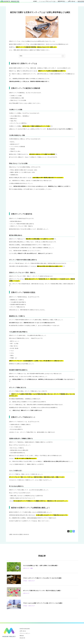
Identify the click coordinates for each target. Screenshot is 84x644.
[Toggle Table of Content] (62, 56)
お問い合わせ (72, 3)
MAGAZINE (80, 3)
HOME (43, 3)
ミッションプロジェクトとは (53, 3)
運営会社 (22, 636)
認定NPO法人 (64, 3)
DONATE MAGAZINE (25, 629)
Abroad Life (22, 638)
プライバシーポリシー (25, 633)
